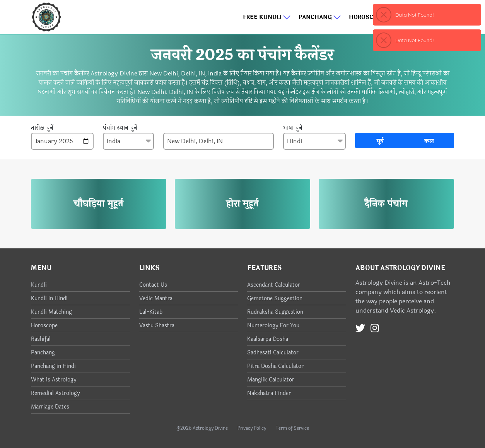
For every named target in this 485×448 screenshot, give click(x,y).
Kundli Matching (51, 312)
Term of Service (292, 428)
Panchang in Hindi (53, 366)
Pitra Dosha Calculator (275, 366)
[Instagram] (375, 328)
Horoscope (371, 17)
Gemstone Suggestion (275, 298)
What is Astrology (54, 380)
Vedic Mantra (156, 298)
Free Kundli (267, 17)
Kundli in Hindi (49, 298)
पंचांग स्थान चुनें (120, 128)
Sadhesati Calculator (273, 353)
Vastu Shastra (157, 326)
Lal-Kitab (151, 312)
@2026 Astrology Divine (202, 428)
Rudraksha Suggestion (275, 312)
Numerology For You (273, 326)
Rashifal (41, 339)
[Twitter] (360, 328)
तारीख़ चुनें (42, 128)
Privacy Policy (252, 428)
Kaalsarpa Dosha (268, 339)
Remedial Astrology (55, 393)
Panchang (320, 17)
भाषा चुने (293, 128)
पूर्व (380, 141)
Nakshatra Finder (269, 393)
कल (429, 141)
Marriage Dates (50, 407)
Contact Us (153, 285)
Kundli (39, 285)
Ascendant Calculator (274, 285)
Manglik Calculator (271, 380)
